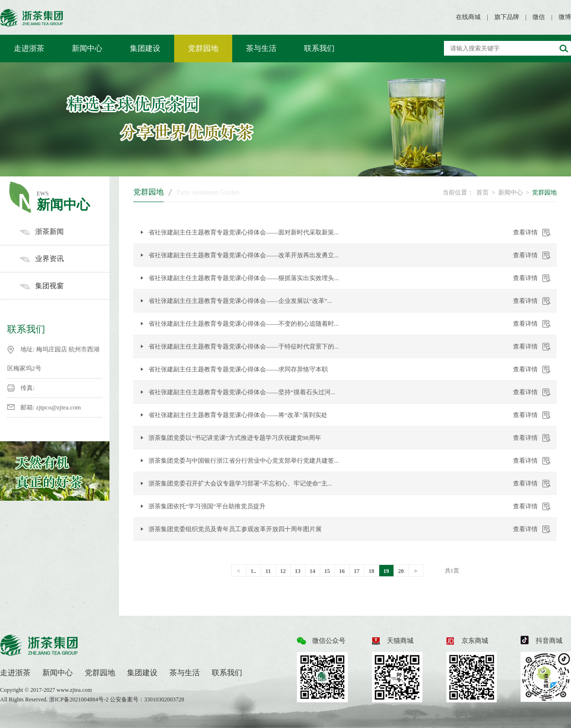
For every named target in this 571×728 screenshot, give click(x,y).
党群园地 (203, 48)
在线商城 (468, 17)
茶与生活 (261, 48)
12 (283, 571)
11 (268, 571)
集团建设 (145, 48)
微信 (539, 17)
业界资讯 (64, 259)
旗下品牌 (507, 17)
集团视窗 (64, 286)
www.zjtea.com (74, 690)
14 (313, 571)
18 (372, 571)
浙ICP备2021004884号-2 (79, 699)
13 (298, 571)
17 (357, 571)
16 (342, 571)
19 (386, 571)
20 (401, 571)
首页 (482, 192)
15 (327, 571)
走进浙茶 (29, 48)
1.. (254, 571)
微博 (565, 17)
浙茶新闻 (64, 232)
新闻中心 (87, 48)
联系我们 (319, 48)
